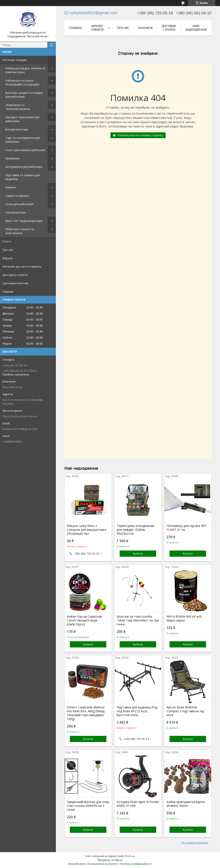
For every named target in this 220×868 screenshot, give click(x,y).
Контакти (145, 28)
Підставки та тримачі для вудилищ (23, 177)
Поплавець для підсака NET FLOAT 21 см (187, 528)
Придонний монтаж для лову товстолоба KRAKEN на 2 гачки (88, 806)
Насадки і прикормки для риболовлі (22, 119)
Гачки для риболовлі (19, 204)
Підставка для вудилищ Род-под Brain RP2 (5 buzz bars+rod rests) (137, 711)
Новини (8, 292)
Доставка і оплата (15, 275)
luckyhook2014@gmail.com (20, 429)
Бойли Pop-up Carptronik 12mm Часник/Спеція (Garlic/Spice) (84, 620)
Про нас (8, 250)
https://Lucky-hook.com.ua (20, 416)
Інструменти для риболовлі (24, 167)
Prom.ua (130, 856)
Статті (7, 241)
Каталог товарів (97, 28)
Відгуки (8, 258)
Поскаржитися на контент (102, 864)
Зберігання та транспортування (18, 107)
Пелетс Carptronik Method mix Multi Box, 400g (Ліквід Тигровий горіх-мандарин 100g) (86, 713)
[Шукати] (52, 45)
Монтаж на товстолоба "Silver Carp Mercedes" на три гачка (138, 620)
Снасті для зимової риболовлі (25, 150)
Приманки (12, 158)
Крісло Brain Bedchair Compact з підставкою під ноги (185, 711)
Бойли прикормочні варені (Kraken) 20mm (186, 804)
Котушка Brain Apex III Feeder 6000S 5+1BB (138, 804)
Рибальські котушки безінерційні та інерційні (22, 82)
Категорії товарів (15, 60)
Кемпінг (11, 187)
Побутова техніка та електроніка (20, 231)
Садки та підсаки (17, 196)
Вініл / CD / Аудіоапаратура (24, 221)
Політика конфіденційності (136, 864)
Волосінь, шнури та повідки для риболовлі (24, 95)
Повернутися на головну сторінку (140, 135)
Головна (75, 28)
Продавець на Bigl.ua (110, 860)
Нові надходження (196, 28)
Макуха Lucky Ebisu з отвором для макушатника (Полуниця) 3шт (86, 530)
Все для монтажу (17, 129)
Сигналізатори (15, 212)
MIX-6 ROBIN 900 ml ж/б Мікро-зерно (184, 618)
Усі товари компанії (194, 842)
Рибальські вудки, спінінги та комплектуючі (25, 70)
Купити (138, 553)
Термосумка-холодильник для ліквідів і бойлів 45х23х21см (136, 530)
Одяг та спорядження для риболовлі (23, 140)
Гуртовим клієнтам (15, 283)
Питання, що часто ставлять (22, 266)
